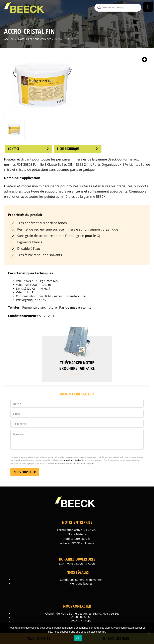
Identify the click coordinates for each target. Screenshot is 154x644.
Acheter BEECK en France (77, 543)
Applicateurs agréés (77, 539)
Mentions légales (81, 583)
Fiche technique (78, 149)
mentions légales (73, 460)
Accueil (9, 39)
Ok (78, 638)
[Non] (149, 633)
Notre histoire (77, 534)
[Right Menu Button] (148, 7)
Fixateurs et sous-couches (34, 39)
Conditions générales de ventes (81, 580)
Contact (29, 149)
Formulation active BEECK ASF (77, 530)
